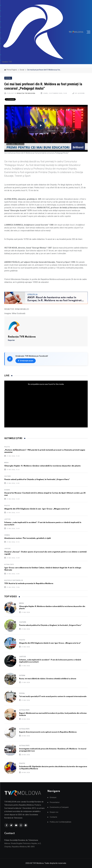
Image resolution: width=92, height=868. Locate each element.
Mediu (6, 463)
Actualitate (9, 564)
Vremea (7, 535)
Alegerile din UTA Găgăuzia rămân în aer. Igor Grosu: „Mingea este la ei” (37, 509)
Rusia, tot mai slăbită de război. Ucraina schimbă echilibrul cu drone (48, 679)
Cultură (7, 476)
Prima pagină (11, 70)
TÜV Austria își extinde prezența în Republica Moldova (29, 584)
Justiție (7, 519)
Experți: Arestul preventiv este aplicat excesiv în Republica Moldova (48, 732)
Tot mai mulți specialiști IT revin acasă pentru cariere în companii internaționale (53, 697)
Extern (22, 675)
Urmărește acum (26, 361)
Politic (7, 447)
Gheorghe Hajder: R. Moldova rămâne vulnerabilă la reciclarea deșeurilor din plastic (43, 466)
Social (22, 70)
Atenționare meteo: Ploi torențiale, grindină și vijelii (28, 538)
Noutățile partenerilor (14, 580)
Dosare (7, 490)
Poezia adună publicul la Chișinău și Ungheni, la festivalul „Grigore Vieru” (37, 480)
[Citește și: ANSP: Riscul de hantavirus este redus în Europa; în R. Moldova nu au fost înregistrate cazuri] (46, 298)
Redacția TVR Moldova (26, 93)
